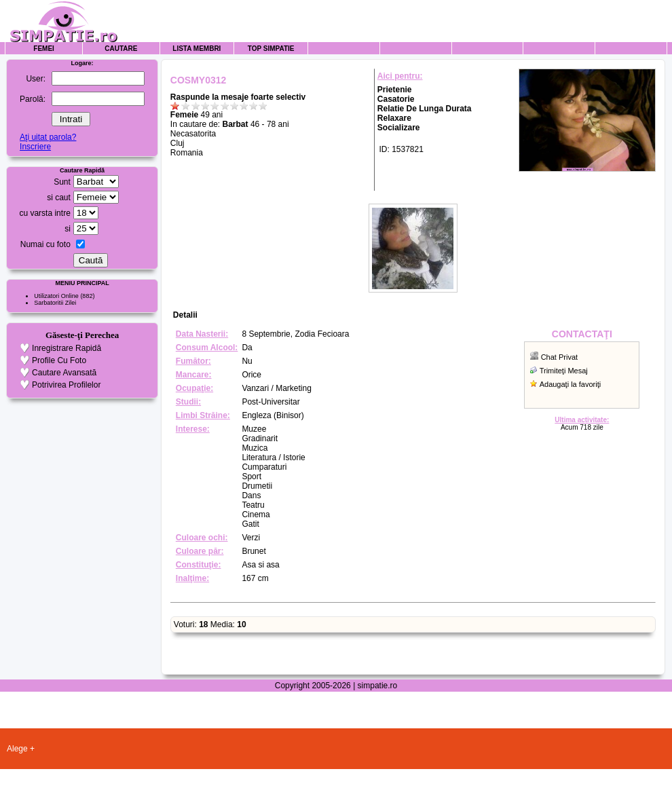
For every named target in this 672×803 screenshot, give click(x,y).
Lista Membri (197, 49)
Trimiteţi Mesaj (564, 371)
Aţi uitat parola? (48, 137)
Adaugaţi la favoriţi (571, 384)
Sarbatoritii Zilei (55, 303)
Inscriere (35, 147)
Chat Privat (559, 357)
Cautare (121, 49)
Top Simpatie (271, 49)
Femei (44, 49)
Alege (17, 749)
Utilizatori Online (56, 296)
